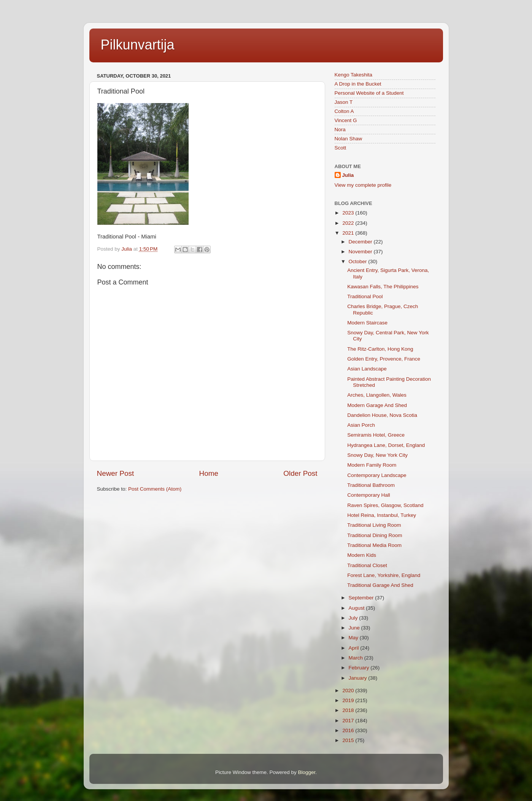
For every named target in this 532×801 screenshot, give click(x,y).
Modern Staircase (367, 323)
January (359, 678)
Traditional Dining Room (375, 535)
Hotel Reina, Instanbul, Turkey (382, 515)
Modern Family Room (372, 465)
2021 (349, 233)
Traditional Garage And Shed (380, 585)
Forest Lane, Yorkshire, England (384, 575)
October (359, 261)
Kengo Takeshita (354, 75)
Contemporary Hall (369, 495)
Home (209, 473)
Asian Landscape (367, 369)
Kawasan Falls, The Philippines (383, 287)
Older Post (300, 473)
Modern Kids (362, 555)
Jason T (344, 102)
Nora (340, 130)
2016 (349, 730)
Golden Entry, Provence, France (384, 359)
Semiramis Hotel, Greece (376, 435)
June (355, 628)
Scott (341, 148)
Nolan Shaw (349, 139)
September (362, 598)
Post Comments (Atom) (155, 489)
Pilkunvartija (138, 45)
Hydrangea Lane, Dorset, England (386, 445)
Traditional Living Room (374, 525)
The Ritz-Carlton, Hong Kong (380, 349)
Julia (348, 175)
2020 (349, 691)
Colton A (344, 111)
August (357, 608)
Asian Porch (361, 425)
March (357, 658)
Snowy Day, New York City (377, 455)
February (360, 668)
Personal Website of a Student (369, 93)
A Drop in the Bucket (358, 84)
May (354, 638)
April (355, 648)
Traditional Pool (365, 296)
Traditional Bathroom (371, 485)
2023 (349, 213)
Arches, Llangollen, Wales (377, 395)
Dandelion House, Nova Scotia (382, 415)
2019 (349, 700)
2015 (349, 740)
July (354, 618)
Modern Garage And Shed (377, 405)
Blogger (307, 772)
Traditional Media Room (374, 545)
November (361, 252)
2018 (349, 710)
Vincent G (346, 120)
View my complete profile (363, 185)
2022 (349, 223)
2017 (349, 721)
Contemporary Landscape (377, 475)
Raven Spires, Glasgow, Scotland (385, 505)
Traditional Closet (367, 565)
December (361, 242)
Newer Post (116, 473)
